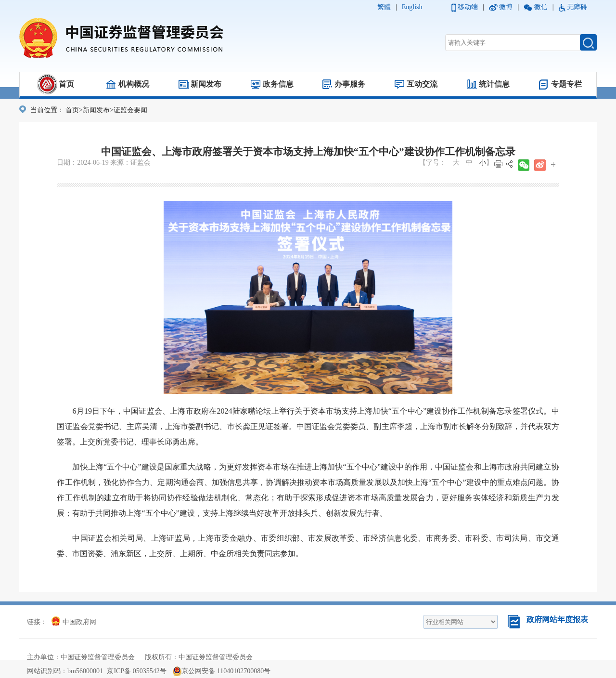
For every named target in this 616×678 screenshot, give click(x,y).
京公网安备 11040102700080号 (222, 671)
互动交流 (422, 84)
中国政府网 (74, 622)
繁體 (384, 7)
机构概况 (134, 84)
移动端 (468, 7)
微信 (541, 7)
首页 (66, 84)
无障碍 (577, 7)
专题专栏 (566, 84)
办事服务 (350, 84)
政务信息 (278, 84)
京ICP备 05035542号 (136, 671)
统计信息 (494, 84)
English (412, 7)
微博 (506, 7)
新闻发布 (206, 84)
